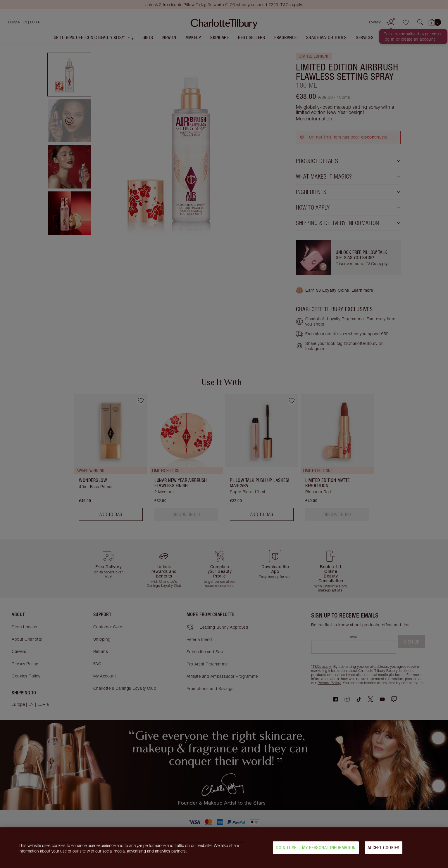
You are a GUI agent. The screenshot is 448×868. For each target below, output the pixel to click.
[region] (224, 848)
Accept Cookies (384, 848)
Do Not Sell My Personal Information (316, 848)
